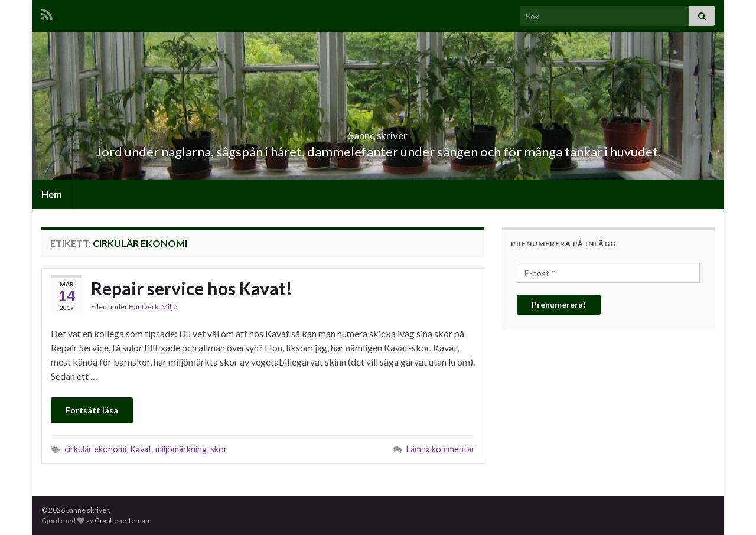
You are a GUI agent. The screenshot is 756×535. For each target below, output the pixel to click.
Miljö (169, 307)
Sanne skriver (378, 132)
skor (219, 449)
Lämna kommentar (441, 449)
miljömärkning (181, 449)
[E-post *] (608, 273)
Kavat (141, 449)
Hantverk (144, 307)
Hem (52, 194)
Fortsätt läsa (92, 410)
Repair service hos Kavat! (192, 288)
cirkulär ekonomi (95, 449)
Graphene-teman (122, 521)
